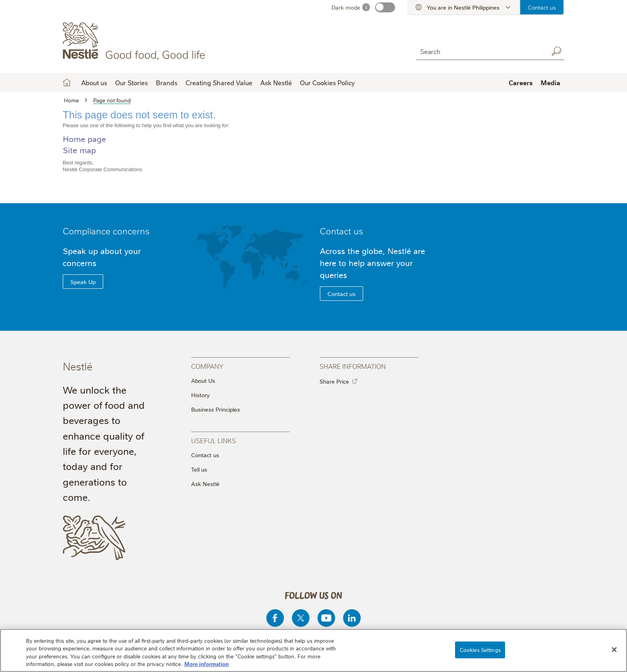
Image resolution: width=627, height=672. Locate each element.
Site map (79, 150)
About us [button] (94, 82)
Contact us (542, 7)
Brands (167, 82)
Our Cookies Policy (327, 82)
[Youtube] (326, 618)
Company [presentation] (207, 366)
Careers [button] (521, 82)
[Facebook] (275, 618)
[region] (313, 650)
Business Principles (216, 409)
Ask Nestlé (276, 82)
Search (556, 51)
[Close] (614, 650)
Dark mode (346, 7)
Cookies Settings (480, 650)
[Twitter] (301, 618)
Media (550, 82)
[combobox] (480, 51)
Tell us (199, 469)
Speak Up (83, 282)
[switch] (385, 7)
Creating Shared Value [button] (219, 82)
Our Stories (132, 82)
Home (67, 82)
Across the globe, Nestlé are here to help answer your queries (372, 263)
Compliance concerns (106, 231)
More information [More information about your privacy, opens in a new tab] (207, 664)
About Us (203, 380)
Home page (84, 139)
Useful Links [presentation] (214, 440)
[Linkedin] (352, 618)
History (200, 395)
